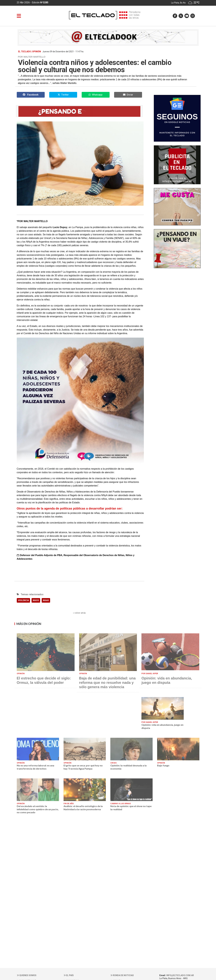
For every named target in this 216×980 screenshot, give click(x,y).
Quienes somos (27, 975)
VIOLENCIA (23, 600)
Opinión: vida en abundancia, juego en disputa (167, 680)
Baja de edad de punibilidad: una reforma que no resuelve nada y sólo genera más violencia (107, 683)
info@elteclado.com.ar (180, 975)
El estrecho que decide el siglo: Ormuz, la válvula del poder (44, 680)
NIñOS (36, 600)
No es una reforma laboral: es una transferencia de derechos (35, 767)
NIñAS (46, 600)
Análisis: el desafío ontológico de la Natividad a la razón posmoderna (83, 808)
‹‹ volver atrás (79, 613)
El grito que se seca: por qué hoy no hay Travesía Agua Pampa (83, 767)
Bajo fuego (163, 765)
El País (69, 975)
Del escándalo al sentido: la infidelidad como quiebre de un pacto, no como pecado (38, 809)
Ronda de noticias (122, 975)
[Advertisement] (177, 354)
